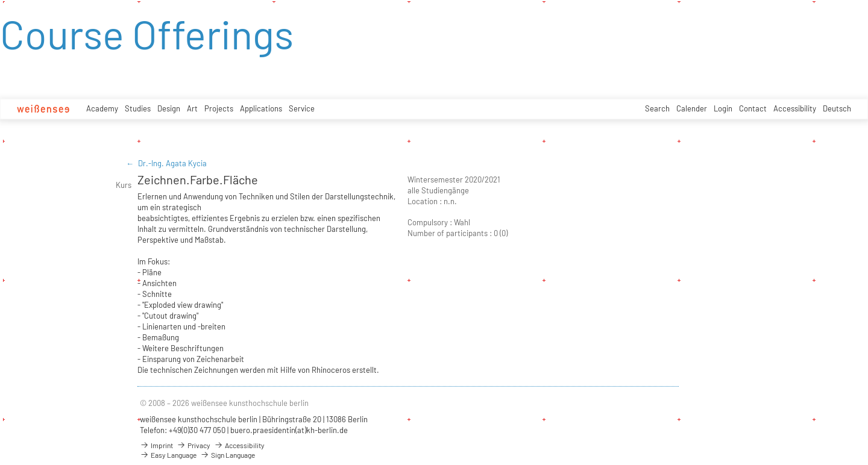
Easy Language (168, 455)
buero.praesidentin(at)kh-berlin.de (289, 430)
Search (657, 108)
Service (302, 108)
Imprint (156, 445)
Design (169, 108)
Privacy (193, 445)
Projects (219, 108)
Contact (753, 108)
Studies (138, 108)
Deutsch (837, 108)
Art (192, 108)
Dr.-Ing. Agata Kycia (172, 163)
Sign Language (228, 455)
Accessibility (795, 108)
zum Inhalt (0, 0)
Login (723, 108)
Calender (692, 108)
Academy (102, 108)
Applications (261, 108)
